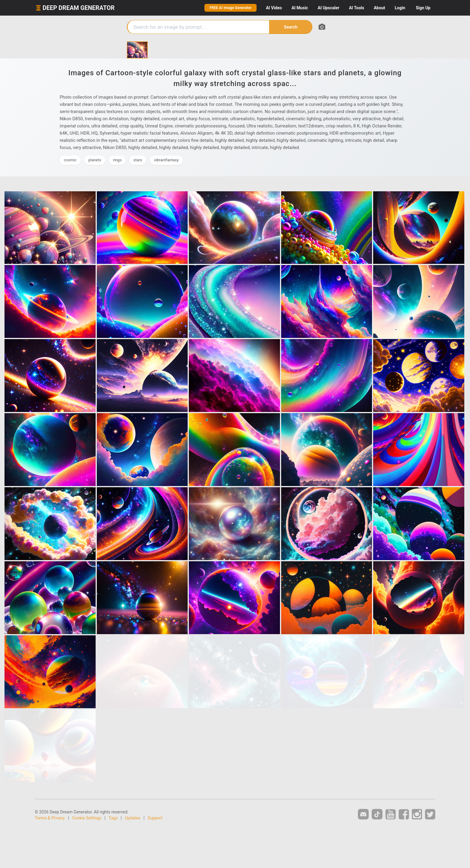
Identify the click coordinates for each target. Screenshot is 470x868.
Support (155, 818)
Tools (357, 8)
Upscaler (329, 8)
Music (300, 8)
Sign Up (423, 8)
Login (400, 8)
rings (117, 160)
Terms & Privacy (50, 818)
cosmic (70, 160)
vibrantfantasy (166, 160)
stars (138, 160)
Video (274, 8)
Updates (133, 818)
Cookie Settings (87, 818)
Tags (113, 818)
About (379, 8)
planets (95, 160)
